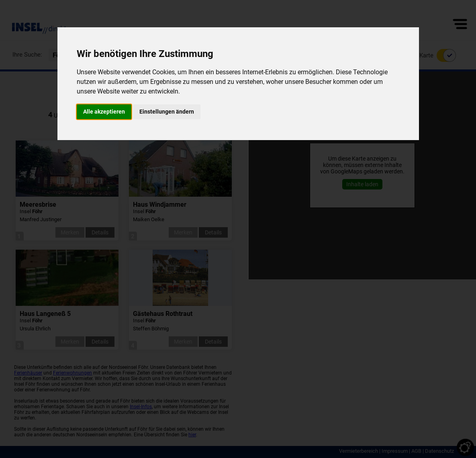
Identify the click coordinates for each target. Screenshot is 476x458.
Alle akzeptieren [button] (104, 112)
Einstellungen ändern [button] (167, 112)
